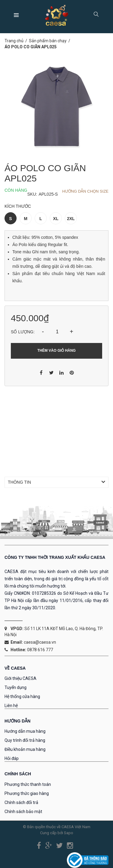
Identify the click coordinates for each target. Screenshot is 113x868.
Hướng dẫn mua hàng (25, 731)
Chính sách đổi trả (21, 802)
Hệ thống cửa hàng (22, 697)
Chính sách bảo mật (23, 812)
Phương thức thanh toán (28, 784)
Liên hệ (11, 706)
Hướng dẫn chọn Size (85, 191)
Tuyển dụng (16, 687)
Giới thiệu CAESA (20, 678)
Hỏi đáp (12, 758)
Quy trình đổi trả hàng (25, 740)
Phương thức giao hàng (27, 793)
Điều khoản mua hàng (25, 749)
